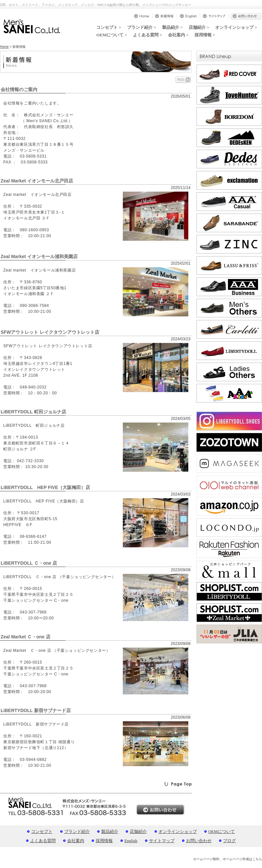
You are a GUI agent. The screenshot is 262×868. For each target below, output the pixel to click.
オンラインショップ (178, 831)
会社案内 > (178, 35)
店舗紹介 (138, 831)
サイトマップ (162, 841)
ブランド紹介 (77, 831)
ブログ (229, 841)
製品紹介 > (172, 27)
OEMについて (222, 831)
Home (4, 47)
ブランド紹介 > (142, 27)
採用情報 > (205, 35)
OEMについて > (112, 35)
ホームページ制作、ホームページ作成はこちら (228, 859)
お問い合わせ (199, 841)
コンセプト (42, 831)
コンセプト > (109, 27)
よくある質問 (43, 841)
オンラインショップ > (236, 27)
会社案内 (76, 841)
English (131, 841)
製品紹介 (110, 831)
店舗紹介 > (199, 27)
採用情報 (104, 841)
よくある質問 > (148, 35)
